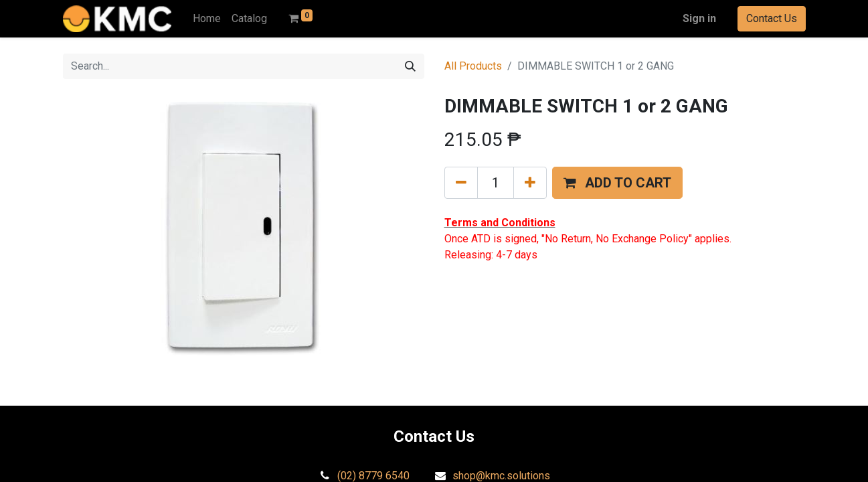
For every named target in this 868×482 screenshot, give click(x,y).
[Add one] (530, 183)
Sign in (699, 18)
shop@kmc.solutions (501, 476)
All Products (473, 66)
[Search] (410, 66)
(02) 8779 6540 (373, 476)
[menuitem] (207, 19)
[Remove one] (461, 183)
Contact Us (772, 18)
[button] (617, 183)
